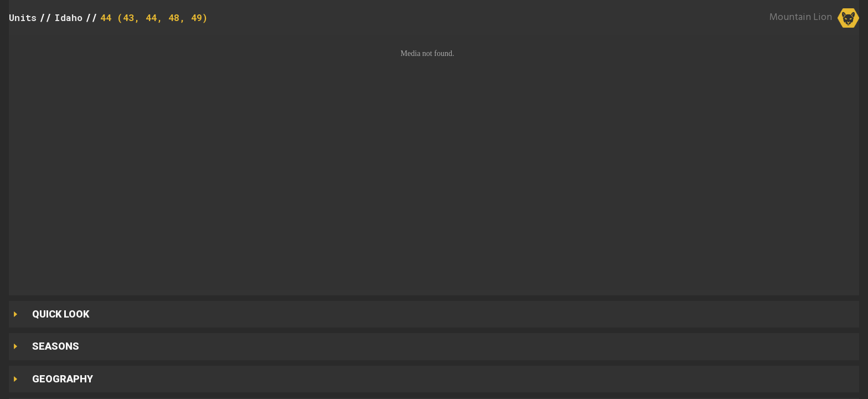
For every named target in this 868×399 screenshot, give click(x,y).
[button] (434, 163)
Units (23, 17)
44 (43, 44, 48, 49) (154, 17)
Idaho (68, 17)
